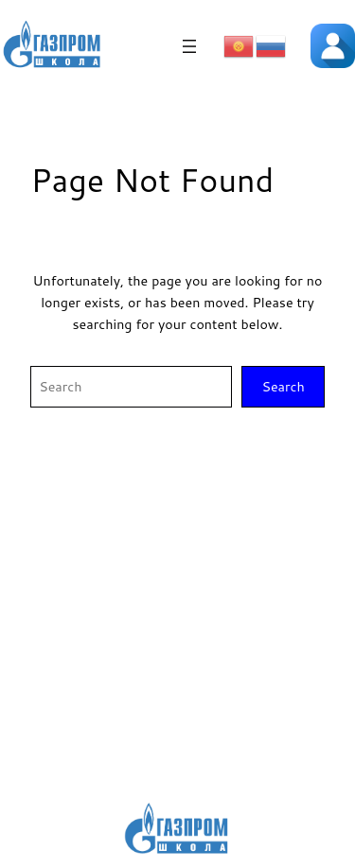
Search (283, 386)
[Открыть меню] (189, 46)
